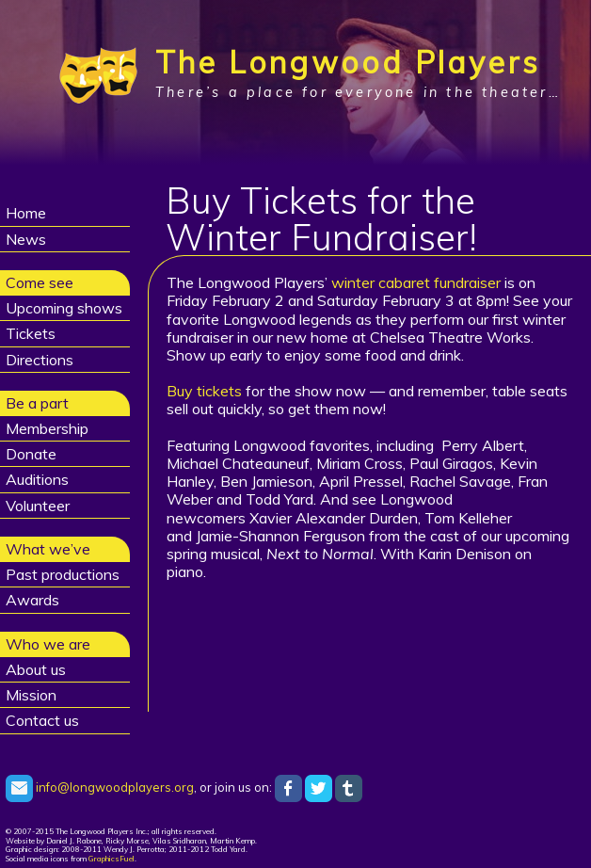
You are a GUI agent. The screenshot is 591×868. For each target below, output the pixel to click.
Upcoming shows (64, 308)
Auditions (37, 479)
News (26, 239)
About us (36, 669)
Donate (31, 454)
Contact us (42, 720)
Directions (40, 360)
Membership (47, 428)
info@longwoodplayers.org (100, 787)
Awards (32, 600)
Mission (31, 695)
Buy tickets (204, 391)
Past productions (63, 574)
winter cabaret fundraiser (416, 282)
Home (26, 213)
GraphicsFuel (112, 859)
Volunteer (38, 506)
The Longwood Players (348, 62)
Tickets (31, 333)
